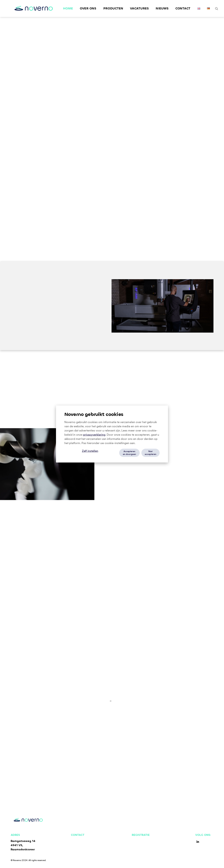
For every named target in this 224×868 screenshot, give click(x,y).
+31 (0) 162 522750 (84, 841)
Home (68, 8)
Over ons (88, 8)
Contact (183, 8)
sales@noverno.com (85, 845)
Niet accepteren (150, 453)
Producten (113, 8)
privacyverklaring (94, 435)
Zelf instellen (90, 451)
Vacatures (139, 8)
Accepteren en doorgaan (129, 453)
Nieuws (162, 8)
